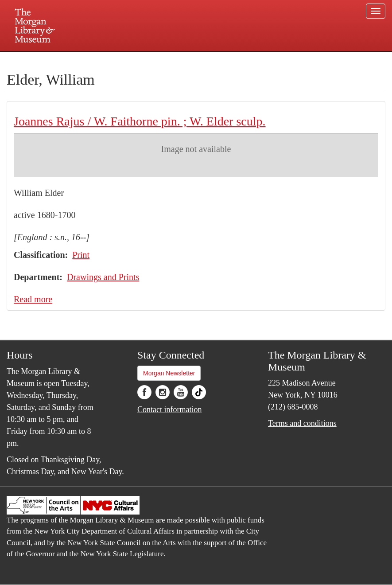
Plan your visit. (91, 59)
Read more (33, 299)
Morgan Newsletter (169, 373)
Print (81, 255)
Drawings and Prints (103, 277)
